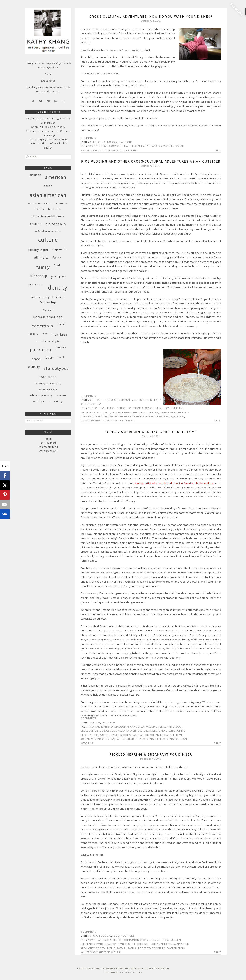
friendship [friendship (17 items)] (38, 276)
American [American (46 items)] (56, 177)
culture (95, 142)
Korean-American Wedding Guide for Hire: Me (151, 432)
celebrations (98, 400)
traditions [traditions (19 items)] (48, 377)
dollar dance (158, 731)
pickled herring (106, 948)
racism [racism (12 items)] (49, 357)
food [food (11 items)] (57, 265)
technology (109, 142)
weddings (87, 743)
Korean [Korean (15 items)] (48, 309)
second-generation (122, 417)
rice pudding (101, 417)
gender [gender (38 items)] (59, 277)
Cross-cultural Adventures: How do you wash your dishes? (151, 17)
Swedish (122, 948)
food (179, 400)
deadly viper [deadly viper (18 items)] (38, 250)
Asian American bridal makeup (107, 727)
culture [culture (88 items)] (48, 240)
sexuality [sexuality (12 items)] (34, 367)
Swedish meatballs (92, 421)
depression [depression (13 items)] (60, 249)
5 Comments (88, 932)
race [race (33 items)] (36, 359)
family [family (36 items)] (43, 267)
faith (162, 400)
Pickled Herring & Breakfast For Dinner (151, 754)
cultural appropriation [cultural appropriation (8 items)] (48, 231)
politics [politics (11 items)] (61, 347)
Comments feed (48, 447)
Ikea (121, 412)
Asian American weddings (143, 727)
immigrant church (136, 412)
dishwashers (166, 146)
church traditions (129, 408)
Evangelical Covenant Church (115, 944)
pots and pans (128, 150)
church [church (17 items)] (36, 224)
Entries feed (48, 443)
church (113, 400)
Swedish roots (137, 948)
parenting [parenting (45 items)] (41, 349)
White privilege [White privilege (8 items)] (48, 389)
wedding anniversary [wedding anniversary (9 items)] (48, 384)
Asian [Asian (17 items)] (48, 186)
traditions (125, 142)
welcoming (127, 421)
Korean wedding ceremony (98, 739)
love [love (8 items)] (45, 333)
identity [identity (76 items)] (57, 288)
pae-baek (121, 739)
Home (48, 74)
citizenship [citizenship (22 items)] (56, 224)
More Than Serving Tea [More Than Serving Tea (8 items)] (48, 341)
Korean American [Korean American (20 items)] (48, 317)
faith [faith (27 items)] (57, 258)
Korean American (170, 412)
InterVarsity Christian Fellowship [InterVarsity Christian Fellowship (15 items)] (48, 300)
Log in (48, 439)
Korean (154, 412)
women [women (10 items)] (61, 395)
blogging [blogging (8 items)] (40, 209)
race (84, 404)
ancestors (105, 940)
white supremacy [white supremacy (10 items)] (41, 395)
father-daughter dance (104, 735)
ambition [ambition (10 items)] (35, 175)
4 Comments (88, 718)
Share (217, 150)
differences (103, 412)
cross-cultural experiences (126, 146)
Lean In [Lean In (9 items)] (61, 324)
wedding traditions (175, 739)
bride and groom (171, 727)
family (171, 400)
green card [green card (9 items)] (36, 285)
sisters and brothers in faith (154, 417)
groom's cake (129, 735)
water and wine (100, 952)
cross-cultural (98, 146)
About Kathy (48, 81)
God (114, 412)
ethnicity (152, 400)
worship (116, 952)
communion (131, 940)
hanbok (144, 735)
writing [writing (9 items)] (58, 401)
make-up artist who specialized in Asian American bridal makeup (174, 483)
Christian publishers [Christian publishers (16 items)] (48, 216)
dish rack (151, 146)
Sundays (179, 417)
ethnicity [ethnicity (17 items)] (41, 257)
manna (178, 944)
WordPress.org (48, 451)
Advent (92, 940)
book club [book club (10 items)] (55, 209)
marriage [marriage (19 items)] (59, 334)
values (85, 952)
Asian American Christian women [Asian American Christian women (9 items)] (48, 203)
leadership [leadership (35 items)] (42, 326)
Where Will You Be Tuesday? (48, 127)
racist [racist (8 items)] (61, 357)
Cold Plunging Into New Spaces (48, 139)
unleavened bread (174, 948)
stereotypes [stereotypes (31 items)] (56, 368)
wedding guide (152, 739)
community (126, 400)
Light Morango (128, 973)
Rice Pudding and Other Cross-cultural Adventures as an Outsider (151, 161)
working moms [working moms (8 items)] (42, 401)
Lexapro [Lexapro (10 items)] (34, 334)
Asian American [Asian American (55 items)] (48, 195)
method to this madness (102, 150)
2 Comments (88, 138)
